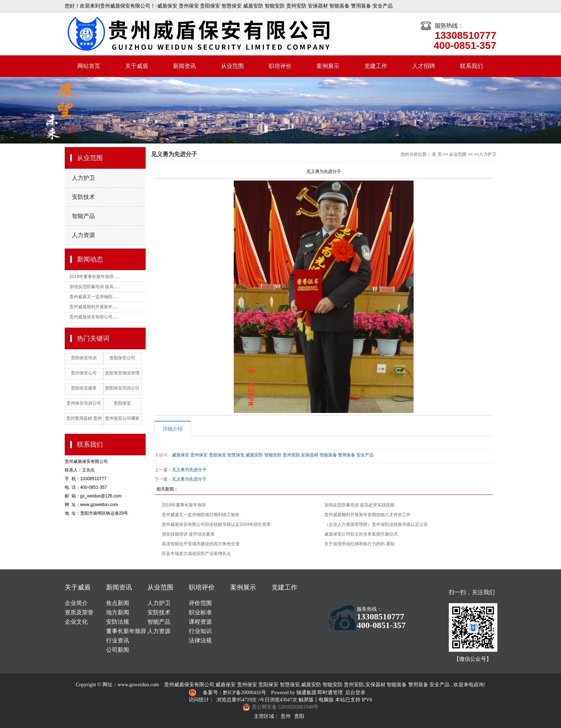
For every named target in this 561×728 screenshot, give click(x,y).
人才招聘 (424, 66)
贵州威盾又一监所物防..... (94, 297)
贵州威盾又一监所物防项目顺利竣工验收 (201, 515)
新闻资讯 (184, 66)
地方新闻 (118, 612)
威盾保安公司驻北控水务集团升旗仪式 (361, 534)
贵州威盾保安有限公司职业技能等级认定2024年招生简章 (216, 524)
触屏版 (306, 700)
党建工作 (376, 66)
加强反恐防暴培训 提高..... (95, 287)
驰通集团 (307, 693)
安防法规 (118, 622)
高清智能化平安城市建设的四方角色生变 (201, 544)
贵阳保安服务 (84, 388)
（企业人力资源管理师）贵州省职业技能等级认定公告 (376, 524)
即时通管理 (330, 693)
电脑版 (326, 700)
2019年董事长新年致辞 (184, 505)
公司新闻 (118, 650)
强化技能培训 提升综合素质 (188, 534)
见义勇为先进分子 (189, 470)
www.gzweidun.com (138, 685)
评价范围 (200, 603)
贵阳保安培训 (84, 358)
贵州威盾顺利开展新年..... (94, 307)
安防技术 (83, 197)
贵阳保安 (122, 403)
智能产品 (83, 216)
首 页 (437, 154)
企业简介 (76, 603)
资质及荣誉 (79, 612)
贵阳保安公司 (122, 358)
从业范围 (232, 66)
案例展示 (328, 66)
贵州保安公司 (84, 373)
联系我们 (471, 66)
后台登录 (355, 693)
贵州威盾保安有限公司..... (94, 317)
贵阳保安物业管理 (122, 373)
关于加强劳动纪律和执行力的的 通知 (359, 544)
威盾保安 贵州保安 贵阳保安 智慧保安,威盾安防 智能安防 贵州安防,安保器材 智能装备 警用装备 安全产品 (273, 455)
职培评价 (280, 66)
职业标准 (200, 612)
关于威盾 (137, 66)
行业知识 (200, 631)
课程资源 (200, 622)
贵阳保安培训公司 (122, 388)
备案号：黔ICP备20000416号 (235, 693)
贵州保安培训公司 (84, 403)
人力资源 (83, 235)
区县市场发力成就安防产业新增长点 (196, 554)
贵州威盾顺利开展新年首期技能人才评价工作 (368, 515)
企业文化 (76, 622)
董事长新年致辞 (126, 631)
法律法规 (200, 640)
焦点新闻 (118, 603)
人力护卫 (83, 178)
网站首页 (89, 66)
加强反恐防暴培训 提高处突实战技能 (359, 505)
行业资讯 (118, 640)
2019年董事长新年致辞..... (94, 277)
